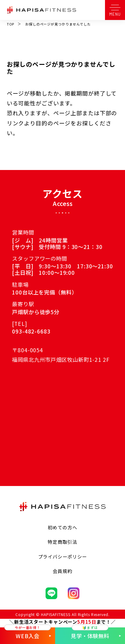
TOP (11, 24)
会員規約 (62, 571)
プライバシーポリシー (63, 557)
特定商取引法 (62, 542)
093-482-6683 (31, 331)
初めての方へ (62, 527)
